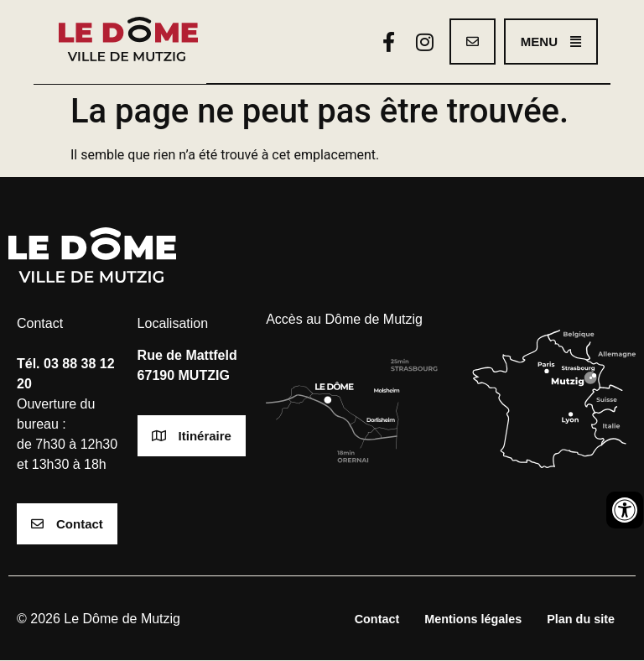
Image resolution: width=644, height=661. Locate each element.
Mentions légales (473, 620)
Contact (377, 620)
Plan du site (581, 620)
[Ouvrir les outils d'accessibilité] (625, 510)
